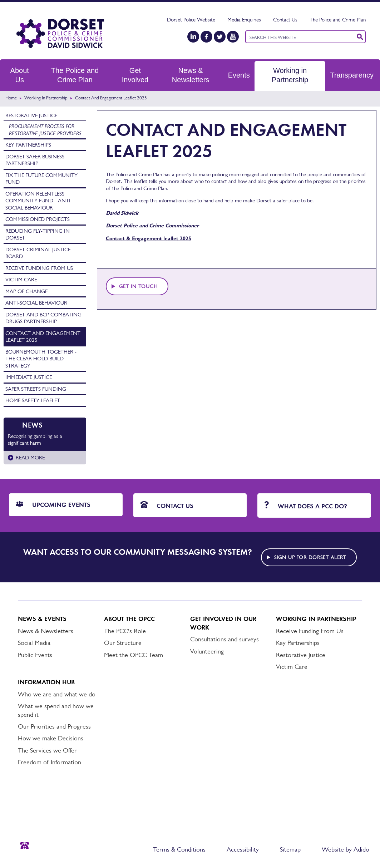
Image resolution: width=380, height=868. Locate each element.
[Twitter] (220, 37)
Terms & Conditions (179, 849)
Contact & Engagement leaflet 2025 (149, 238)
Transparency (352, 75)
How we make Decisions (51, 738)
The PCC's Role (125, 631)
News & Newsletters (191, 75)
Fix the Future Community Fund (41, 179)
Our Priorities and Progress (54, 726)
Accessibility (243, 849)
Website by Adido (346, 849)
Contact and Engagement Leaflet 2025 (43, 337)
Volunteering (207, 651)
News (32, 425)
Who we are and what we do (57, 694)
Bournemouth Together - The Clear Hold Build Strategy (41, 359)
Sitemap (290, 849)
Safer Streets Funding (36, 389)
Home (11, 98)
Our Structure (123, 643)
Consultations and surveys (224, 639)
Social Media (34, 643)
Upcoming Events (53, 505)
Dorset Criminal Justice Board (38, 253)
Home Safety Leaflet (33, 400)
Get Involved (135, 75)
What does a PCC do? (306, 506)
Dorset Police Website (191, 19)
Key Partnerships (28, 145)
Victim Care (21, 279)
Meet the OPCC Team (134, 655)
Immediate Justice (29, 377)
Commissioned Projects (38, 219)
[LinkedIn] (193, 37)
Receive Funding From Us (39, 268)
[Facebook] (206, 37)
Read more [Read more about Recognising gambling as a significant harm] (30, 457)
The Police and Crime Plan (338, 19)
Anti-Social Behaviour (36, 303)
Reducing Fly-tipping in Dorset (38, 234)
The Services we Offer (47, 750)
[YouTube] (233, 37)
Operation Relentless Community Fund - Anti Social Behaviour (38, 201)
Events (239, 75)
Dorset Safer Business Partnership (35, 160)
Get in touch (138, 286)
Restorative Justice (31, 115)
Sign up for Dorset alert (310, 557)
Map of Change (26, 291)
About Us (20, 75)
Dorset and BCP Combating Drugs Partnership (43, 318)
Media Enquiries (244, 19)
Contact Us (285, 19)
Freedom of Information (50, 762)
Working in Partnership (290, 75)
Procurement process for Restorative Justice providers (45, 130)
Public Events (35, 655)
